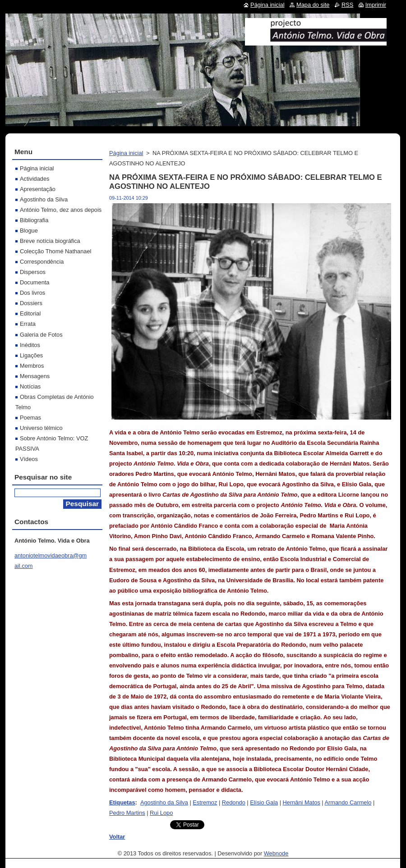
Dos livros (32, 293)
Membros (32, 366)
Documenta (35, 282)
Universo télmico (41, 428)
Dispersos (33, 272)
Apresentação (38, 189)
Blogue (29, 231)
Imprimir (376, 5)
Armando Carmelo (348, 802)
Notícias (30, 386)
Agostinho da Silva (164, 802)
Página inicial (126, 153)
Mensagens (35, 376)
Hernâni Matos (302, 802)
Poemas (30, 418)
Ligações (31, 355)
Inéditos (30, 345)
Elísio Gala (264, 802)
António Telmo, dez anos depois (61, 210)
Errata (28, 324)
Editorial (30, 313)
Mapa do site (313, 5)
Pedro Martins (127, 813)
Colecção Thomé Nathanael (55, 251)
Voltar (117, 837)
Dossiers (31, 303)
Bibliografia (34, 220)
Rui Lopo (161, 813)
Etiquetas (122, 802)
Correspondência (42, 262)
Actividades (35, 179)
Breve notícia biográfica (50, 241)
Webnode (276, 853)
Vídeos (29, 459)
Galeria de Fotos (41, 335)
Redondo (234, 802)
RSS (347, 5)
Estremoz (205, 802)
